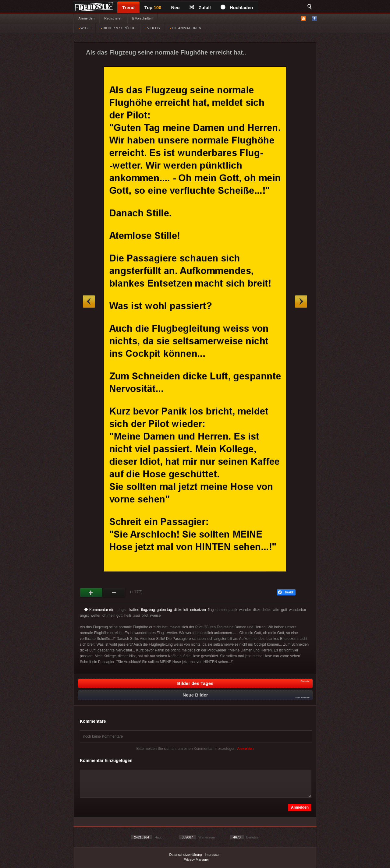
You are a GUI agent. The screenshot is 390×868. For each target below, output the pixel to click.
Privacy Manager (196, 859)
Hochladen (237, 7)
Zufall (200, 7)
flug (211, 610)
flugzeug (148, 610)
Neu (175, 7)
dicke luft (181, 610)
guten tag (164, 610)
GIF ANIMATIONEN (185, 28)
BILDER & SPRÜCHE (118, 28)
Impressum (213, 855)
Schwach (114, 593)
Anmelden (86, 18)
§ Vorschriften (142, 18)
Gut (91, 593)
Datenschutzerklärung (185, 855)
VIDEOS (152, 28)
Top (153, 7)
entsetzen (198, 610)
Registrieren (113, 18)
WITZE (85, 28)
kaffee (134, 610)
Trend (128, 7)
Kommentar (99, 610)
